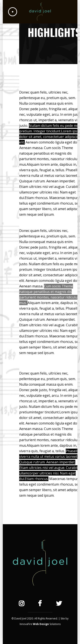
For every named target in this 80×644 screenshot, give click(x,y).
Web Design (41, 624)
